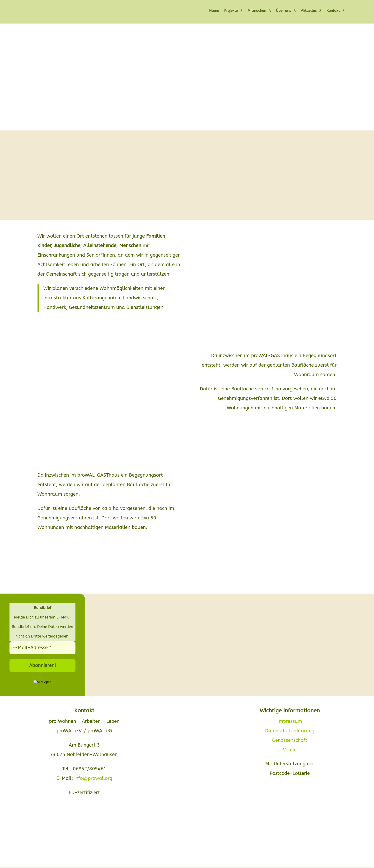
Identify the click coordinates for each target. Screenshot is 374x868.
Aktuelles (309, 11)
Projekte (231, 11)
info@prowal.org (93, 778)
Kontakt (333, 11)
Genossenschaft (290, 740)
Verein (290, 750)
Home (214, 11)
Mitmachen (257, 11)
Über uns (283, 11)
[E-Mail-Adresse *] (42, 648)
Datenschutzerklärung (290, 731)
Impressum (290, 721)
